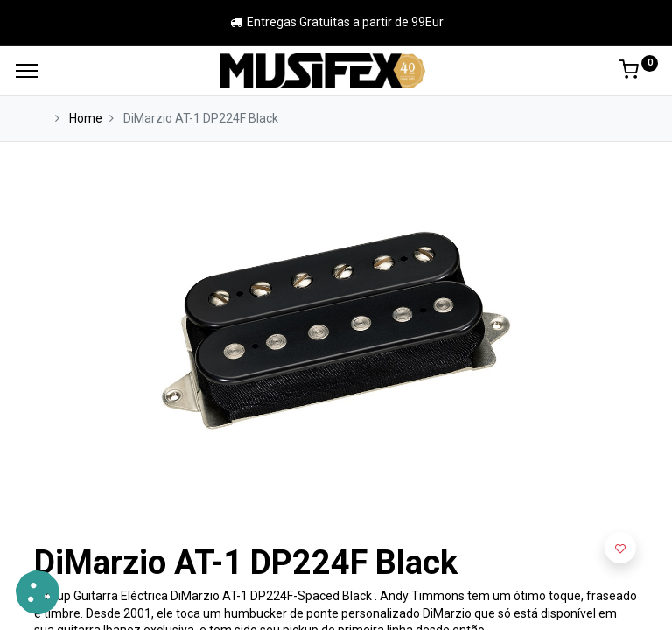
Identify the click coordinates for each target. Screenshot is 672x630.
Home (86, 118)
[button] (620, 548)
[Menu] (27, 71)
